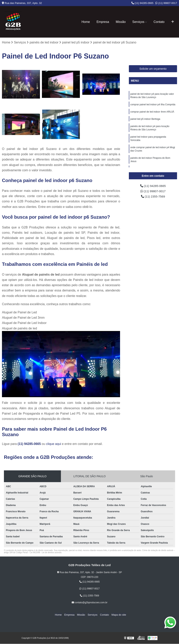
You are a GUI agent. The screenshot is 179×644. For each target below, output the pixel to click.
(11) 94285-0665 (142, 3)
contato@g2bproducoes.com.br (90, 603)
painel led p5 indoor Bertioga (145, 120)
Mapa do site (117, 615)
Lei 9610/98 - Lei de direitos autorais (46, 553)
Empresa (103, 22)
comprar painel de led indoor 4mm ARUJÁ (152, 113)
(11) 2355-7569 (153, 197)
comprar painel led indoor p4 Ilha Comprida (153, 105)
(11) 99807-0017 (166, 3)
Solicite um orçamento (153, 69)
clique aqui (54, 444)
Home (86, 22)
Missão (121, 22)
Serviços (138, 22)
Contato (159, 22)
